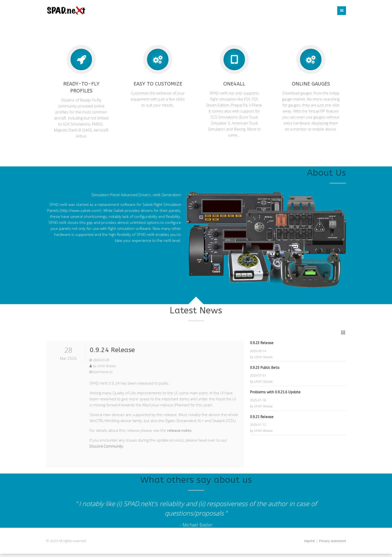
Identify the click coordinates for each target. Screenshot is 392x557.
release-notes (179, 430)
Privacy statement (332, 541)
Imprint (309, 541)
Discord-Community (106, 446)
